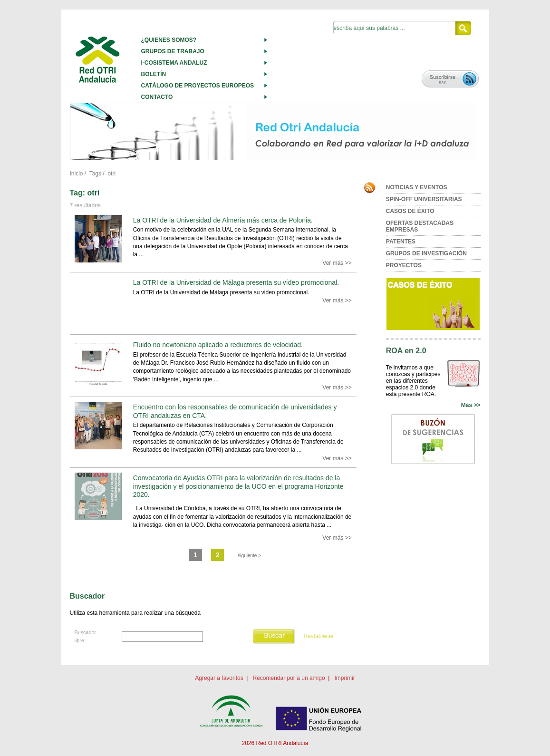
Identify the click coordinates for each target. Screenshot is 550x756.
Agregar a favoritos (219, 678)
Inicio (77, 174)
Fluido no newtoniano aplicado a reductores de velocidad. (218, 345)
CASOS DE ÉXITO (410, 211)
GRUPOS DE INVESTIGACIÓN (426, 253)
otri (111, 174)
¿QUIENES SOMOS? (169, 40)
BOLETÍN (154, 74)
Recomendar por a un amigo (289, 678)
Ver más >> (337, 263)
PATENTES (401, 242)
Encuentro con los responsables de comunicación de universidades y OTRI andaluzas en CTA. (235, 411)
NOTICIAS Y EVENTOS (417, 187)
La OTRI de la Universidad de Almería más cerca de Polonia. (223, 220)
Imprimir (344, 678)
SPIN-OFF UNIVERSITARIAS (424, 199)
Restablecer (318, 637)
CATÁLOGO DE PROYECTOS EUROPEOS (198, 86)
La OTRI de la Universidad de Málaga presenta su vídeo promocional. (236, 282)
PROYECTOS (404, 265)
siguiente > (249, 556)
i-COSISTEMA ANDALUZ (174, 63)
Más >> (471, 405)
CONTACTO (157, 97)
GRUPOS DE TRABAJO (173, 51)
